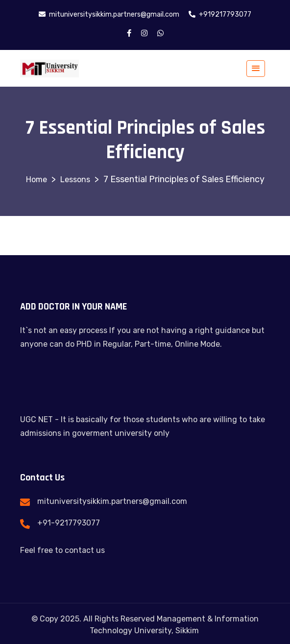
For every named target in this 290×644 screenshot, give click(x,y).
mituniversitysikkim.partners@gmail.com (112, 501)
